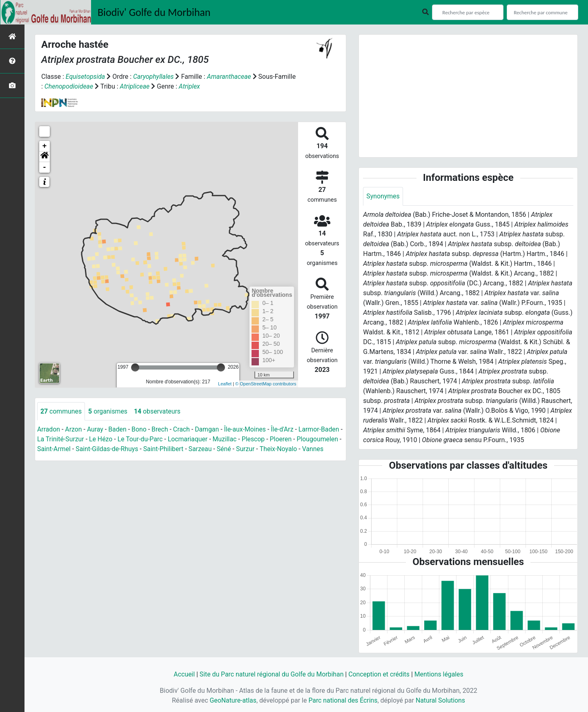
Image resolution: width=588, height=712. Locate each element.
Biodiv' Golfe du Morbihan (154, 12)
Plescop (259, 439)
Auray (96, 430)
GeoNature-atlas (232, 700)
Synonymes (383, 196)
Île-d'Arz (285, 430)
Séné (273, 449)
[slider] (135, 367)
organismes (108, 411)
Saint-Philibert (212, 449)
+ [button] (45, 146)
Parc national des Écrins (343, 700)
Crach (183, 430)
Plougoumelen (58, 449)
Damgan (209, 430)
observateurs (158, 411)
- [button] (45, 167)
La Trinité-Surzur (64, 439)
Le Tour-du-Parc (145, 439)
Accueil (183, 674)
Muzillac (230, 439)
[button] (45, 157)
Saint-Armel (101, 449)
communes (61, 411)
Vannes (73, 459)
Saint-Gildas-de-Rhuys (155, 449)
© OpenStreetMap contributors (266, 384)
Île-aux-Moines (247, 430)
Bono (140, 430)
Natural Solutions (441, 700)
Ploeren (287, 439)
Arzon (74, 430)
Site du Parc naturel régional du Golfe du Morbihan (271, 674)
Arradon (49, 430)
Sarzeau (249, 449)
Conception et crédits (380, 674)
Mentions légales (440, 674)
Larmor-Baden (322, 430)
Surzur (294, 449)
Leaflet (225, 384)
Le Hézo (105, 439)
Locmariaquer (193, 439)
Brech (161, 430)
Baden (118, 430)
